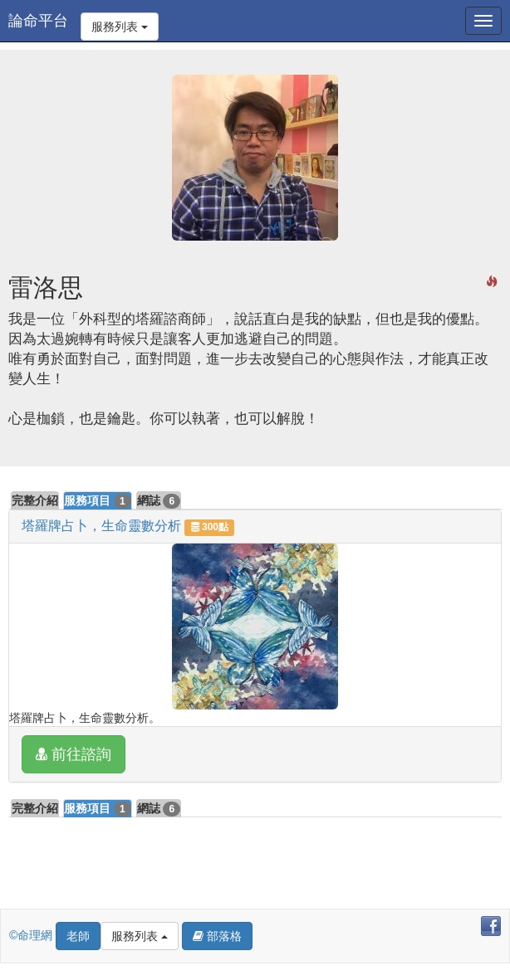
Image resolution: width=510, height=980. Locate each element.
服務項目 (98, 501)
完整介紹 (35, 500)
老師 (78, 936)
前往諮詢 (74, 754)
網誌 (159, 501)
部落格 (217, 936)
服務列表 (120, 27)
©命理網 (32, 935)
